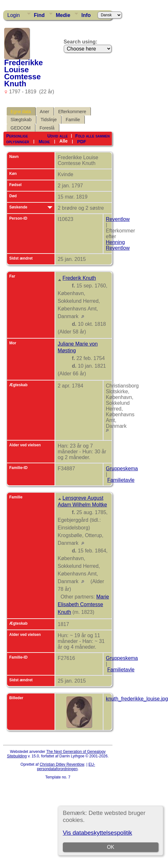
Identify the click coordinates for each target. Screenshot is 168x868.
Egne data (21, 112)
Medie (63, 15)
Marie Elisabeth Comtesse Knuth (83, 604)
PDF (82, 141)
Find (39, 15)
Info (86, 15)
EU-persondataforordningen (66, 767)
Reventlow (118, 219)
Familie (73, 120)
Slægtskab (21, 120)
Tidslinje (49, 120)
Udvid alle (58, 136)
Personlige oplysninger (18, 139)
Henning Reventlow (118, 245)
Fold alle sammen (92, 136)
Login (14, 15)
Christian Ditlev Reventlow (62, 764)
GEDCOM (21, 128)
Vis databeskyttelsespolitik (97, 833)
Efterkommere (72, 112)
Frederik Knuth (79, 278)
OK (111, 847)
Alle (63, 141)
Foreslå (47, 128)
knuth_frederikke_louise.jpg (137, 699)
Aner (45, 112)
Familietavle (121, 480)
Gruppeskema (122, 469)
